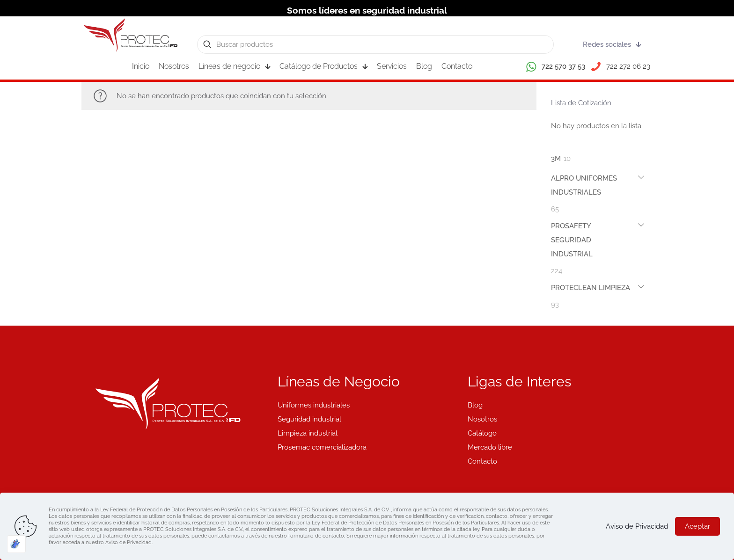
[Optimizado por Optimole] (16, 544)
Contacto (482, 461)
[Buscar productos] (375, 44)
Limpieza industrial (308, 433)
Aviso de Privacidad (637, 526)
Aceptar (697, 526)
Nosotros (482, 419)
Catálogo (482, 433)
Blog (475, 405)
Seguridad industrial (309, 419)
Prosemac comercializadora (322, 447)
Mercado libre (490, 447)
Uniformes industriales (314, 405)
